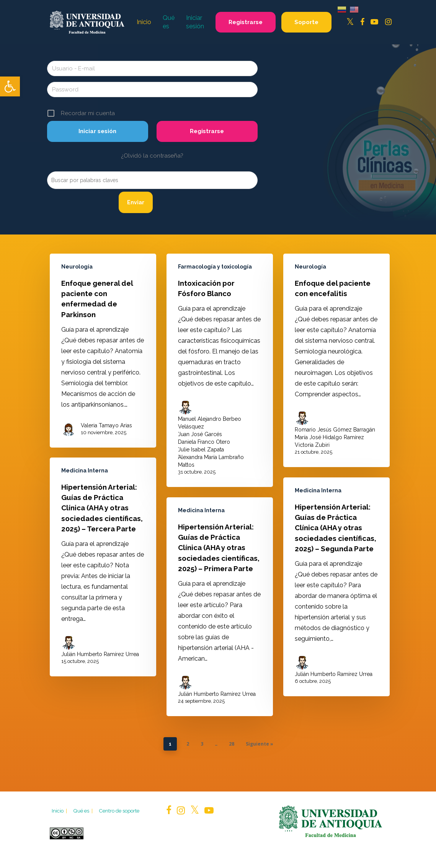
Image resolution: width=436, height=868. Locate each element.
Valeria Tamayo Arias (106, 425)
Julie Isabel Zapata (201, 449)
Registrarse (207, 131)
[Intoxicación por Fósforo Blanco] (220, 370)
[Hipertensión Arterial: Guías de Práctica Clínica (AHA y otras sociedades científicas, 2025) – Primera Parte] (220, 634)
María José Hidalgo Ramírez (329, 437)
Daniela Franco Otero (204, 442)
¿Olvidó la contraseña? (152, 156)
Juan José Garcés (200, 434)
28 (232, 744)
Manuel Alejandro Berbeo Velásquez (210, 423)
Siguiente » (260, 744)
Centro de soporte (119, 811)
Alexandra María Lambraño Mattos (211, 461)
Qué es (83, 811)
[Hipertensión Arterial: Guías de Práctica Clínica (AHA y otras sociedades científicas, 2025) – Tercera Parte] (103, 580)
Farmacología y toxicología (215, 267)
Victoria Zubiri (312, 445)
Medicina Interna (85, 484)
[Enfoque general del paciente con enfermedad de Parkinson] (103, 351)
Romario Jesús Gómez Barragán (335, 430)
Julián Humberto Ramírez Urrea (100, 667)
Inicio (60, 811)
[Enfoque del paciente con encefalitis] (336, 360)
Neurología (77, 267)
